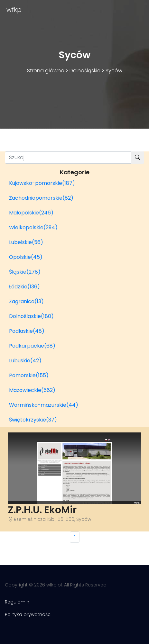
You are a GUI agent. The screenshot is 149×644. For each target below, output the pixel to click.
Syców (114, 71)
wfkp (14, 10)
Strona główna (46, 71)
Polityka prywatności (28, 614)
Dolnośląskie (85, 71)
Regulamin (17, 602)
